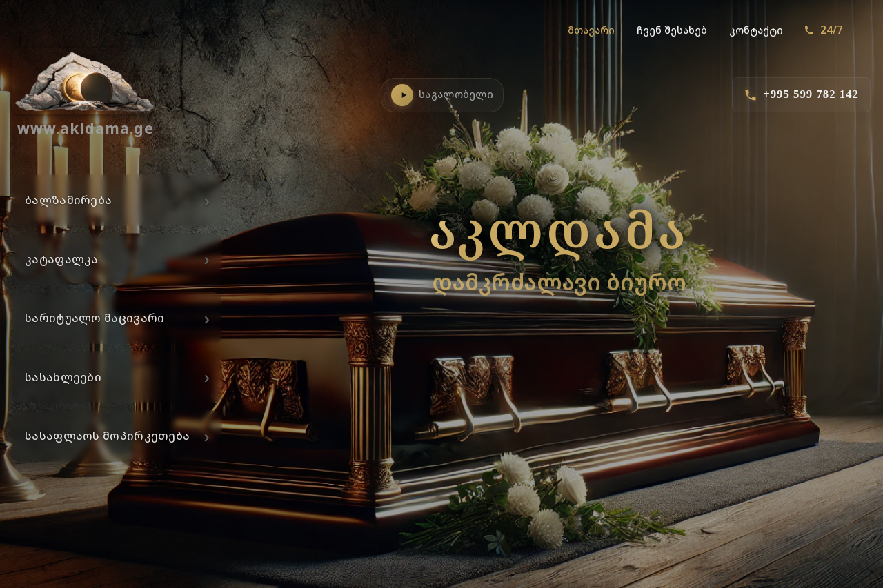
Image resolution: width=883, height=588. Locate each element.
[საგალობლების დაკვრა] (402, 95)
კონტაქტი (756, 30)
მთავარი (591, 30)
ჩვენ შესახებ (672, 30)
